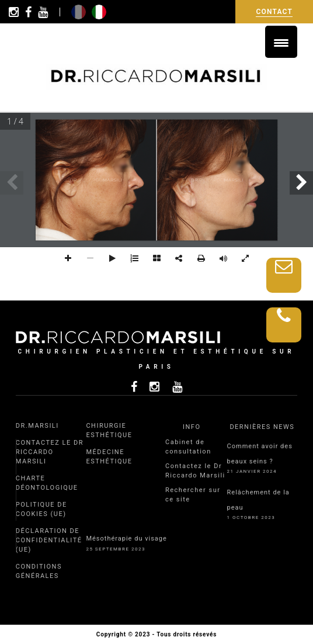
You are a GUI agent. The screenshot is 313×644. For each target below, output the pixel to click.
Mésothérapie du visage (126, 539)
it (99, 12)
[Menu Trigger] (281, 42)
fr (79, 12)
